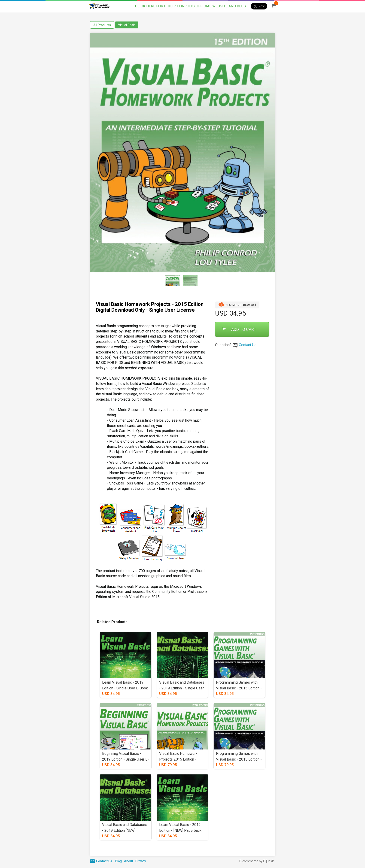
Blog (119, 861)
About (129, 861)
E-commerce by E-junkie (257, 861)
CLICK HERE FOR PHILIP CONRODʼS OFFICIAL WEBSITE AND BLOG (190, 6)
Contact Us (248, 345)
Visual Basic (127, 25)
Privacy (141, 861)
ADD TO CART (239, 329)
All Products (102, 25)
